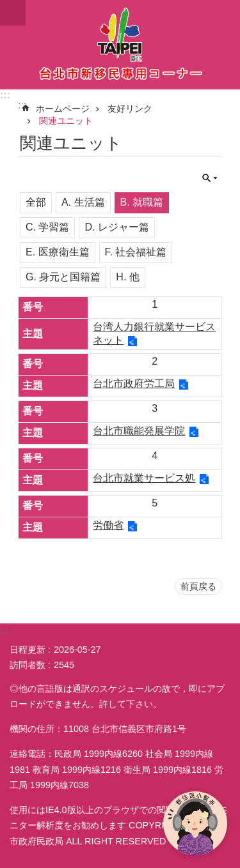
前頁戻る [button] (198, 586)
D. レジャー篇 (116, 227)
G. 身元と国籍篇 (63, 277)
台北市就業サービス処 (144, 478)
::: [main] (22, 105)
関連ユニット (66, 121)
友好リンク (130, 109)
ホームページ (63, 109)
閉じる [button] (13, 13)
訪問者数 (28, 665)
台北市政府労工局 (134, 384)
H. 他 (127, 277)
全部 (36, 202)
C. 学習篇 (47, 227)
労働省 (108, 525)
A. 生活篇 (83, 202)
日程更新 (28, 650)
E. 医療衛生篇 (58, 252)
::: (5, 95)
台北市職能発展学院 (139, 431)
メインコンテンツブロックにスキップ (7, 7)
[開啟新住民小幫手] (195, 823)
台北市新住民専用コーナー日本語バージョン (120, 45)
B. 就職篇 (142, 202)
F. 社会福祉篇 (136, 252)
